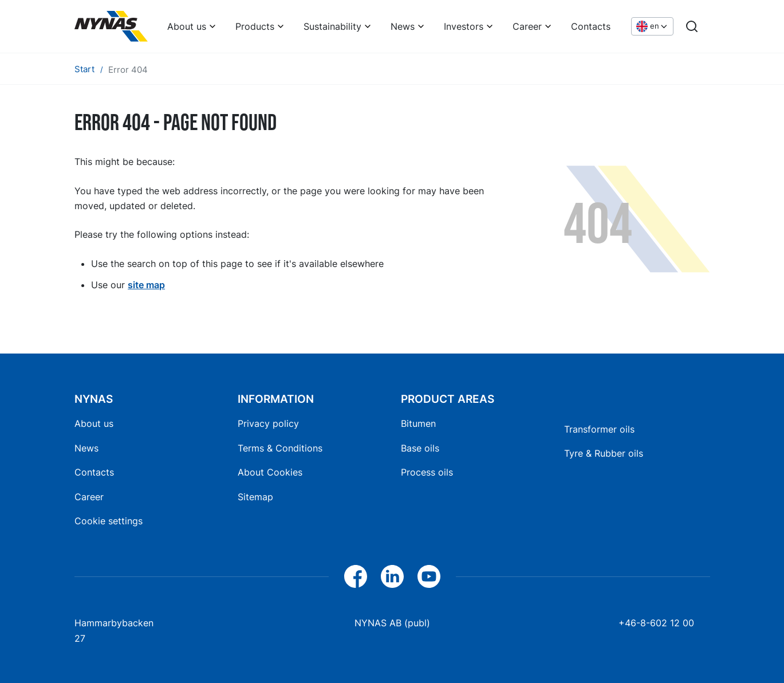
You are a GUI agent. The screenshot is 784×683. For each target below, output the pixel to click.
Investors (464, 26)
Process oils (427, 472)
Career (527, 26)
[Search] (692, 26)
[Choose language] (652, 27)
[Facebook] (356, 576)
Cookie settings (109, 521)
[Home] (111, 26)
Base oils (420, 448)
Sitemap (255, 497)
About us (187, 26)
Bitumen (418, 423)
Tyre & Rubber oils (604, 453)
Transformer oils (599, 429)
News (403, 26)
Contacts (591, 26)
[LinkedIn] (392, 576)
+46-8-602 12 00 (656, 623)
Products (255, 26)
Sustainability (332, 26)
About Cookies (270, 472)
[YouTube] (429, 576)
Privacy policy (268, 423)
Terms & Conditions (280, 448)
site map (146, 285)
